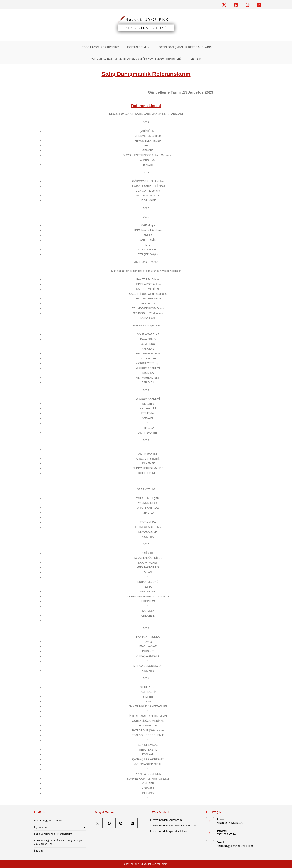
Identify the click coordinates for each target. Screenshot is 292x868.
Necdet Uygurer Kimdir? (48, 820)
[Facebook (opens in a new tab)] (238, 5)
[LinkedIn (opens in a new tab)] (258, 5)
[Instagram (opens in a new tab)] (249, 5)
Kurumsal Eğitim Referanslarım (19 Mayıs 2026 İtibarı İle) (58, 842)
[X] (97, 823)
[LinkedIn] (132, 823)
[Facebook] (109, 823)
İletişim (39, 851)
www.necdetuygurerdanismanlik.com (174, 825)
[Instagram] (121, 823)
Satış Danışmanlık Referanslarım (53, 834)
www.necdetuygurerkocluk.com (171, 831)
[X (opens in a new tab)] (226, 5)
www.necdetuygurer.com (167, 820)
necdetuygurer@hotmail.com (235, 846)
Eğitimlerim (60, 827)
